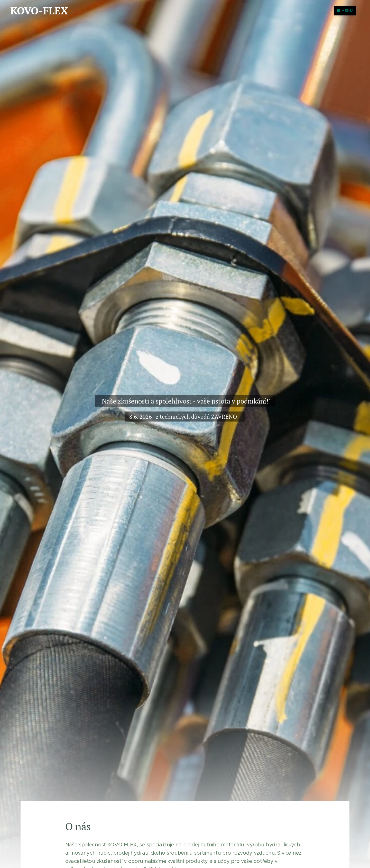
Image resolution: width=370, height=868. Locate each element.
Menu (345, 11)
